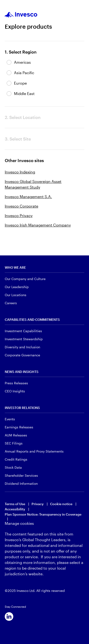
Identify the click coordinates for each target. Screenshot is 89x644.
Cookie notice (61, 504)
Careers (11, 303)
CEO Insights (15, 391)
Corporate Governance (22, 355)
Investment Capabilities (23, 331)
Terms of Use (15, 504)
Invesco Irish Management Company (38, 225)
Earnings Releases (19, 427)
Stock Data (13, 467)
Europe (20, 83)
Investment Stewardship (24, 339)
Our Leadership (17, 287)
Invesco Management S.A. (28, 197)
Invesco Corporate (21, 206)
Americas (22, 62)
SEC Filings (14, 443)
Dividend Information (21, 483)
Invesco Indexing (20, 172)
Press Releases (16, 383)
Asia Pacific (24, 73)
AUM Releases (16, 435)
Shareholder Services (21, 475)
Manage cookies (19, 523)
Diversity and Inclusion (22, 347)
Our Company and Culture (25, 279)
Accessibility (15, 509)
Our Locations (16, 295)
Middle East (24, 93)
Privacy (38, 504)
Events (10, 419)
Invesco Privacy (19, 215)
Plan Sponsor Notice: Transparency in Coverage (43, 514)
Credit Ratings (16, 459)
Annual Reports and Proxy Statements (34, 451)
